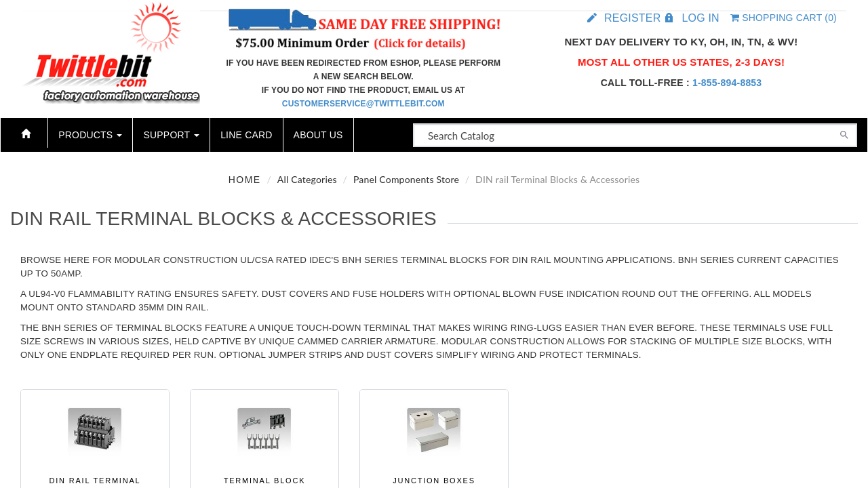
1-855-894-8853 (727, 83)
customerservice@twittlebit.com (363, 104)
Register (632, 18)
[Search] (844, 134)
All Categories (307, 179)
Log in (700, 18)
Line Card (246, 135)
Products (90, 135)
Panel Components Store (406, 179)
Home (245, 180)
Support (171, 135)
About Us (318, 135)
